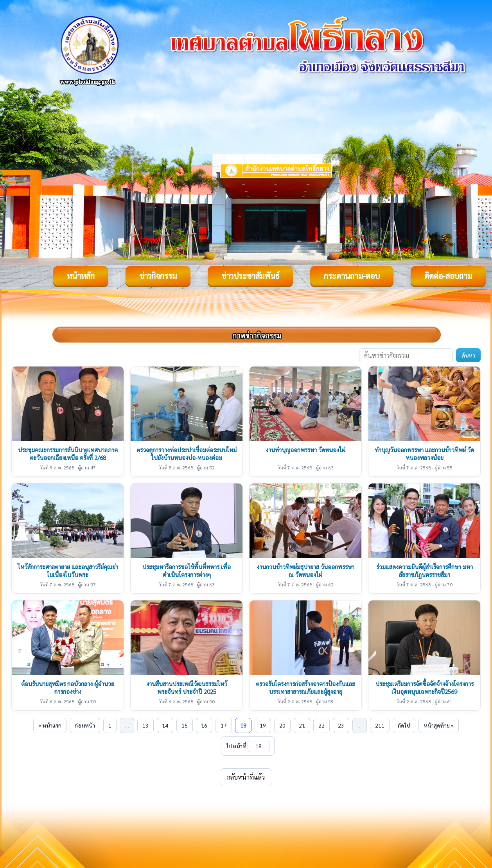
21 (302, 725)
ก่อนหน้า (85, 725)
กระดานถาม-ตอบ (352, 276)
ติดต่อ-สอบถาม (448, 276)
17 (224, 725)
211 (380, 725)
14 (165, 725)
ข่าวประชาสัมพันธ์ (250, 276)
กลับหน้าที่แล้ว (246, 777)
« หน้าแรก (50, 725)
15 (185, 725)
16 (204, 725)
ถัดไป (404, 725)
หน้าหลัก (81, 276)
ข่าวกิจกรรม (158, 276)
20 (282, 725)
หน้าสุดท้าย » (439, 725)
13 (145, 725)
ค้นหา (468, 355)
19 (263, 725)
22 (321, 725)
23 (341, 725)
